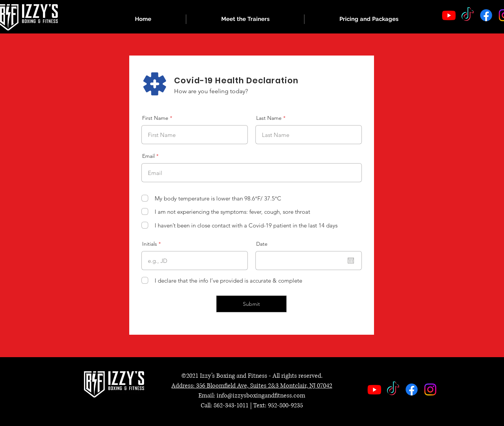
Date (262, 244)
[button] (245, 19)
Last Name (269, 118)
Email (148, 156)
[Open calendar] (351, 261)
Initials (150, 244)
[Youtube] (449, 15)
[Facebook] (486, 15)
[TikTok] (468, 15)
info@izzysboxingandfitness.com (261, 396)
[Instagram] (430, 389)
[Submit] (251, 304)
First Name (155, 118)
